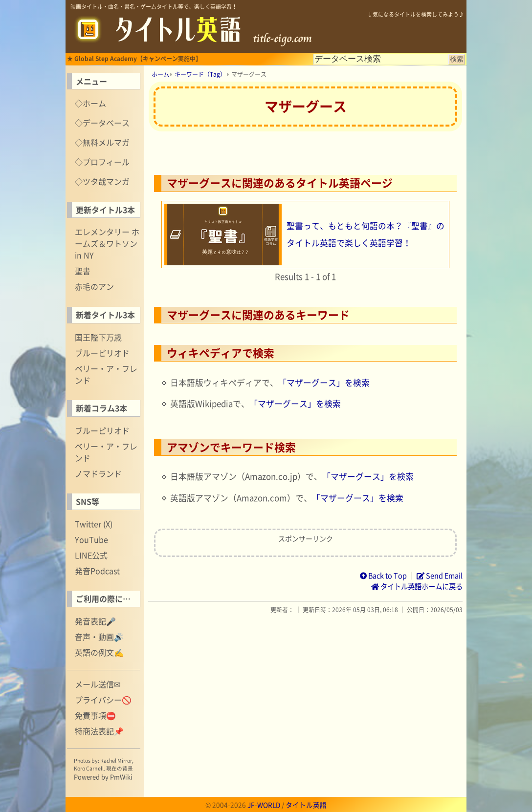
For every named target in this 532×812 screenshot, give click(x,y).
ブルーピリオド (102, 353)
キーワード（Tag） (200, 74)
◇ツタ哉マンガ (102, 181)
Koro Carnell (89, 768)
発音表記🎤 (95, 621)
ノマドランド (98, 473)
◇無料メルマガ (102, 142)
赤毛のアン (94, 286)
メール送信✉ (98, 684)
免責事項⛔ (95, 715)
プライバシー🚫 (103, 700)
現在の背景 (120, 768)
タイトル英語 (306, 805)
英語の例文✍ (99, 652)
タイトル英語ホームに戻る (417, 586)
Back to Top (383, 576)
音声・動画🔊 (99, 637)
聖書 (83, 271)
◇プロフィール (102, 162)
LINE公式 (91, 555)
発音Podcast (97, 571)
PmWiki (121, 777)
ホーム (160, 74)
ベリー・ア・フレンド (106, 374)
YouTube (91, 539)
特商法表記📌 (99, 731)
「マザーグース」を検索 (324, 383)
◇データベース (102, 123)
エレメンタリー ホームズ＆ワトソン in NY (107, 243)
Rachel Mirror (116, 760)
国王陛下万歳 (98, 337)
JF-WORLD (264, 805)
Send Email (440, 576)
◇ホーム (90, 103)
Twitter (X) (94, 524)
